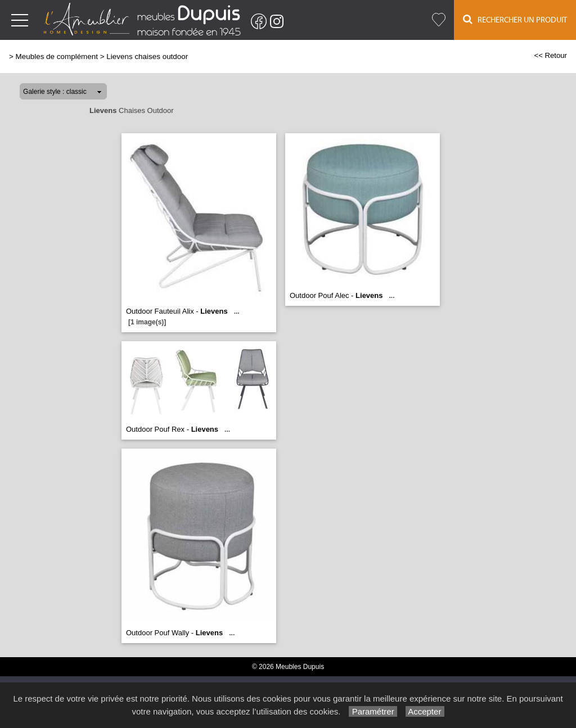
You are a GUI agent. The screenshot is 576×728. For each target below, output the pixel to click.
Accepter (425, 711)
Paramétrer (373, 711)
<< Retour (550, 55)
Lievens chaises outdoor (147, 56)
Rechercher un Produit (515, 19)
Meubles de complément (57, 56)
